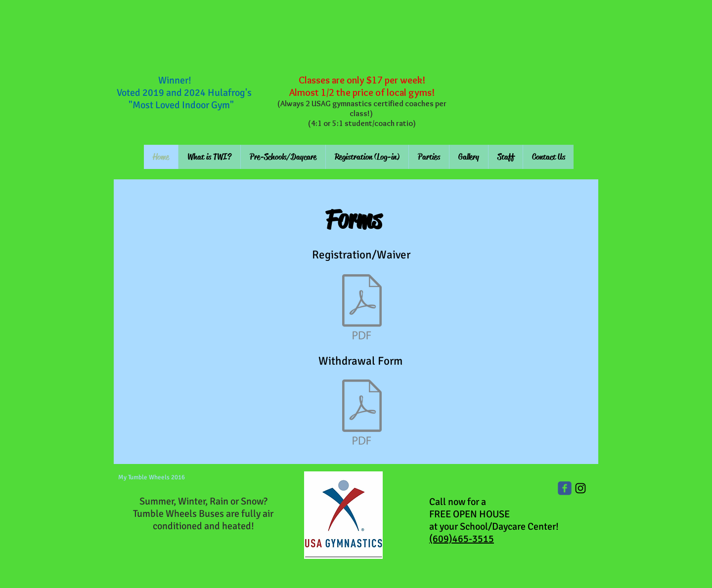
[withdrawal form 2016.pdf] (362, 414)
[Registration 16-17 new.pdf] (362, 308)
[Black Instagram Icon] (580, 488)
